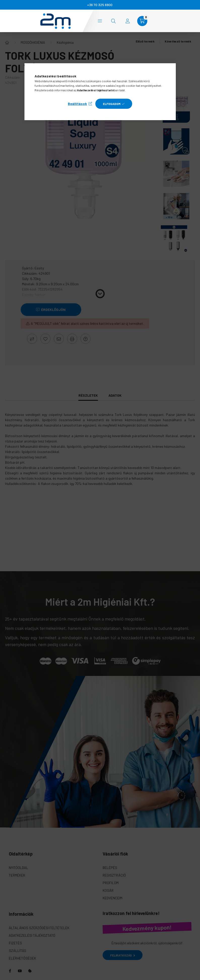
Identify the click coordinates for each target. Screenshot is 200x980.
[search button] (113, 21)
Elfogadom (112, 104)
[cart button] (142, 21)
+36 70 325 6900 (100, 5)
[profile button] (128, 21)
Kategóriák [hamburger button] (100, 21)
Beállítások (77, 104)
